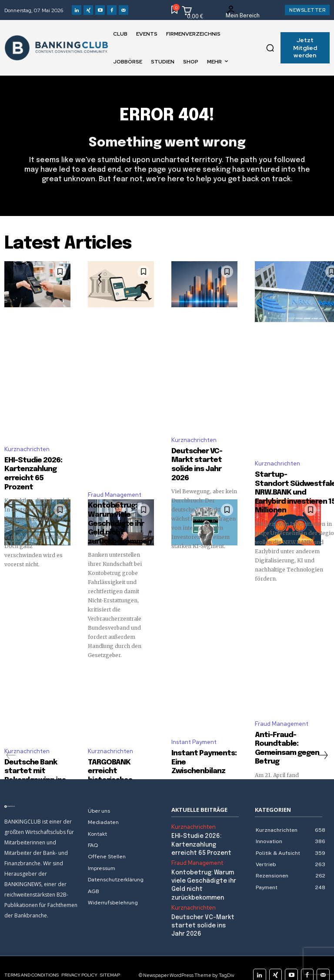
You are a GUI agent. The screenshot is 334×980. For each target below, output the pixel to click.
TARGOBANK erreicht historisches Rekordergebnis (119, 754)
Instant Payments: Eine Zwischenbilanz (202, 742)
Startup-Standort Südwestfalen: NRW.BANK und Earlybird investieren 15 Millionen (294, 489)
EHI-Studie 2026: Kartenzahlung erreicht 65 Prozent (35, 458)
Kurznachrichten (27, 439)
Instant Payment (194, 728)
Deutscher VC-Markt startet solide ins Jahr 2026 (204, 448)
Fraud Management (115, 491)
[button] (270, 48)
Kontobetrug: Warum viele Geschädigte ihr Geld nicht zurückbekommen (120, 518)
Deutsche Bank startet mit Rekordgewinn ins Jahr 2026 (32, 766)
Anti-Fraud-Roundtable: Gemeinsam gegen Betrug (283, 738)
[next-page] (323, 747)
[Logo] (42, 799)
